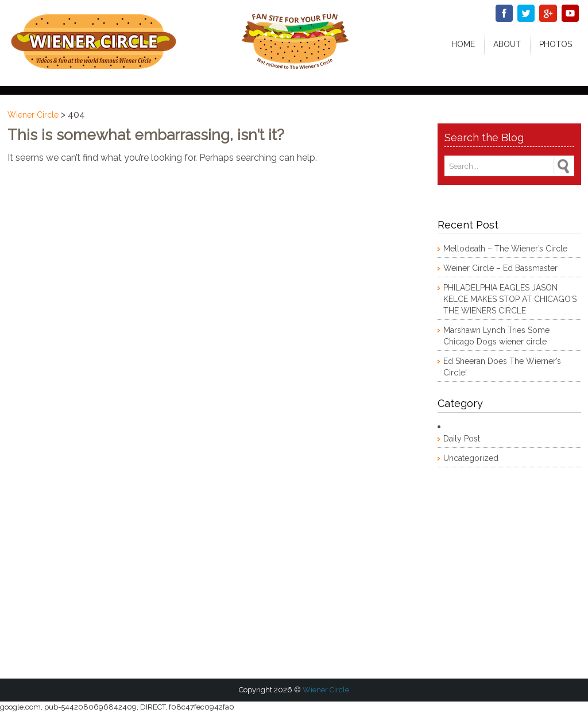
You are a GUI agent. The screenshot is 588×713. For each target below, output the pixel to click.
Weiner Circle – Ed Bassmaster (500, 268)
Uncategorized (471, 458)
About (507, 44)
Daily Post (462, 439)
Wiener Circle (33, 115)
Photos (556, 44)
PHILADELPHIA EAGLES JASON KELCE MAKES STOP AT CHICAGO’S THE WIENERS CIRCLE (510, 299)
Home (463, 44)
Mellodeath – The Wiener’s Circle (505, 249)
